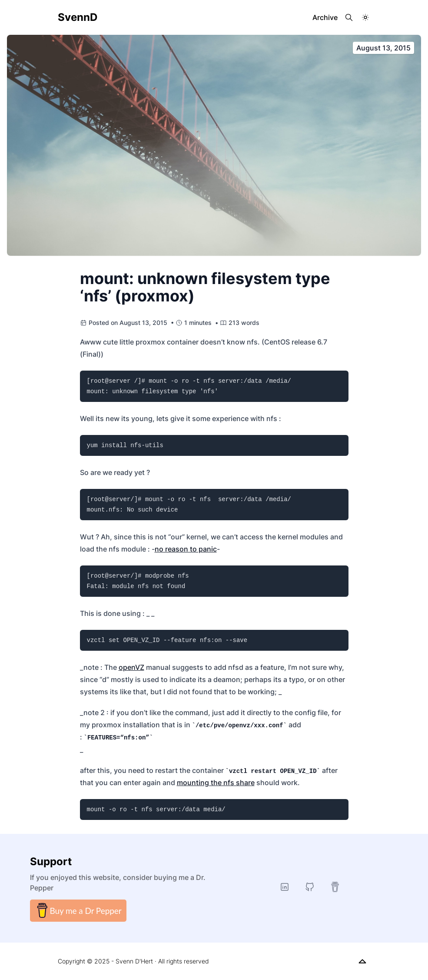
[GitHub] (310, 887)
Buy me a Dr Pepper (78, 910)
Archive (325, 17)
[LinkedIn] (285, 887)
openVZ (131, 667)
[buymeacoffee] (335, 887)
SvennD (78, 17)
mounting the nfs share (216, 783)
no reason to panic (186, 549)
